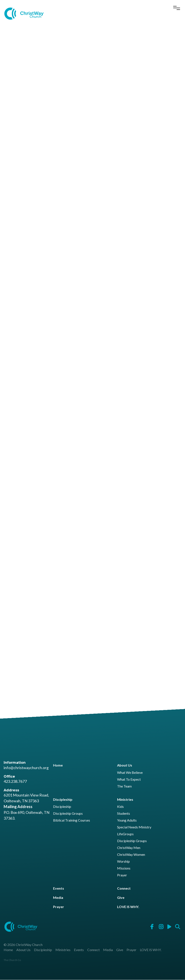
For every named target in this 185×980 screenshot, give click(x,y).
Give (121, 898)
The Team (124, 786)
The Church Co (12, 960)
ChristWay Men (129, 848)
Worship (123, 861)
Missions (124, 868)
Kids (120, 807)
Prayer (122, 875)
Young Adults (127, 820)
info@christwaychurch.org (26, 768)
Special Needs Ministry (134, 827)
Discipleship (63, 799)
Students (124, 814)
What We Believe (130, 773)
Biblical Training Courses (72, 820)
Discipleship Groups (68, 814)
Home (58, 765)
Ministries (125, 799)
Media (58, 898)
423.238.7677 (15, 781)
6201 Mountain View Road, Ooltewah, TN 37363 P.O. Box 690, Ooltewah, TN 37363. (27, 807)
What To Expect (129, 779)
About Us (125, 765)
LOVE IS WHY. (128, 907)
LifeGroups (125, 834)
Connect (124, 888)
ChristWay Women (131, 855)
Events (59, 888)
